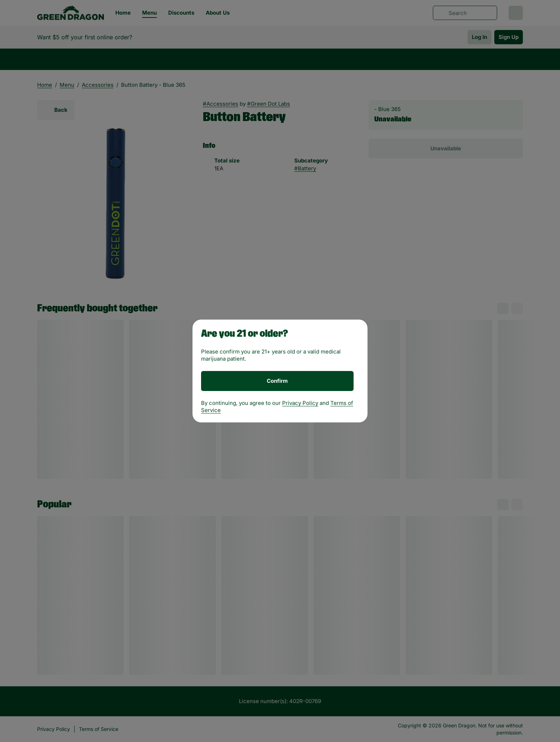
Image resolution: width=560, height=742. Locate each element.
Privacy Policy (300, 403)
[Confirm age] (277, 381)
